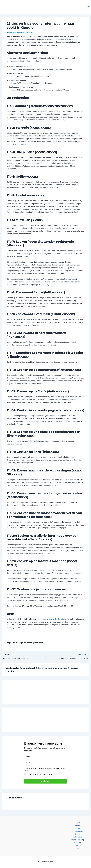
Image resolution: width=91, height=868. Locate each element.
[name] (45, 757)
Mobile (78, 825)
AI (78, 848)
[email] (45, 763)
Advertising (78, 837)
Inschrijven (45, 781)
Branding (78, 843)
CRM (78, 828)
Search (78, 845)
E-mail (78, 834)
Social (78, 823)
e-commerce (78, 831)
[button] (22, 7)
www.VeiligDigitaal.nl (57, 619)
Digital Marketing (78, 840)
